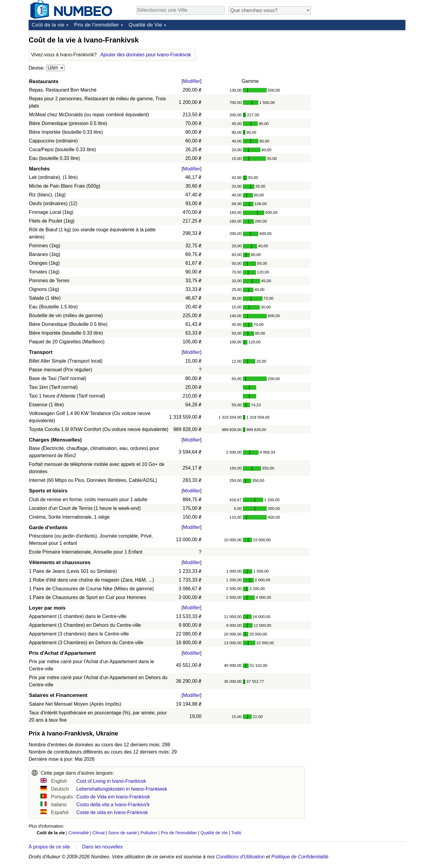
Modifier (192, 81)
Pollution (149, 833)
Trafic (236, 833)
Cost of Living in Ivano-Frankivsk (111, 781)
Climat (99, 833)
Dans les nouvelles (102, 847)
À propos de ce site (49, 847)
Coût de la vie (48, 25)
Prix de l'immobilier (97, 25)
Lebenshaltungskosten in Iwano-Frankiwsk (122, 789)
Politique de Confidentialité (300, 857)
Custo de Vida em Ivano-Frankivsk (113, 797)
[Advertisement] (360, 70)
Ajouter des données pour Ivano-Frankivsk (146, 55)
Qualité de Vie (145, 25)
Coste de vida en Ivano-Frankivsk (112, 812)
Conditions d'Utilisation (240, 857)
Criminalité (79, 833)
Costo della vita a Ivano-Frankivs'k (113, 805)
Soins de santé (123, 833)
